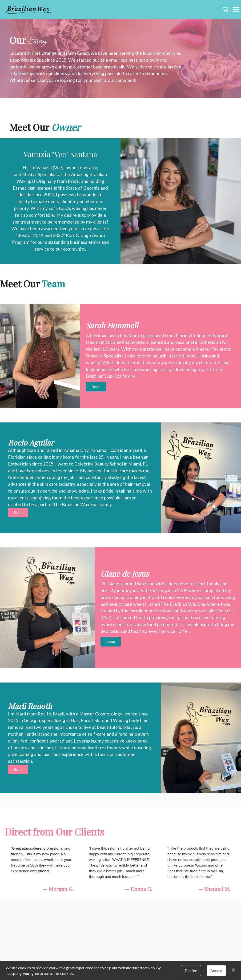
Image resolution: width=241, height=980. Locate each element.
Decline (191, 970)
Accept (216, 970)
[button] (226, 9)
